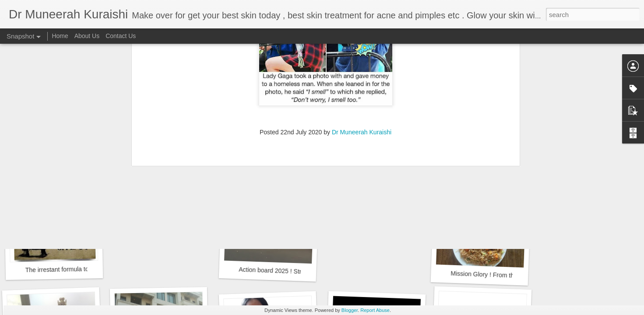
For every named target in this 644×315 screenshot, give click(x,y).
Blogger (350, 310)
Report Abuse (375, 310)
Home (60, 36)
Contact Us (121, 36)
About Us (87, 36)
